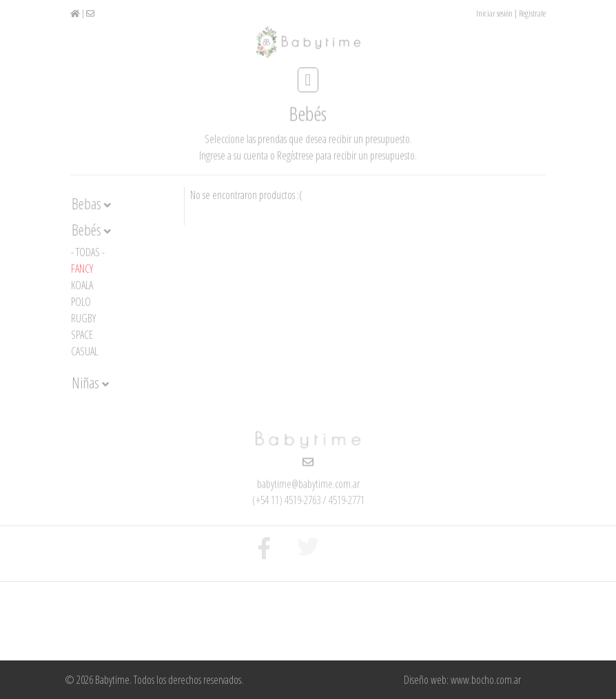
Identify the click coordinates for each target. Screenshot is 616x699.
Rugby (83, 318)
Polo (81, 302)
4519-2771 (347, 499)
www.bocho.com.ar (486, 680)
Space (82, 335)
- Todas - (88, 252)
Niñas (90, 383)
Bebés (91, 230)
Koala (82, 285)
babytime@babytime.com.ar (308, 483)
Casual (84, 351)
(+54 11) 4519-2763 (286, 499)
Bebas (91, 204)
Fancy (82, 269)
